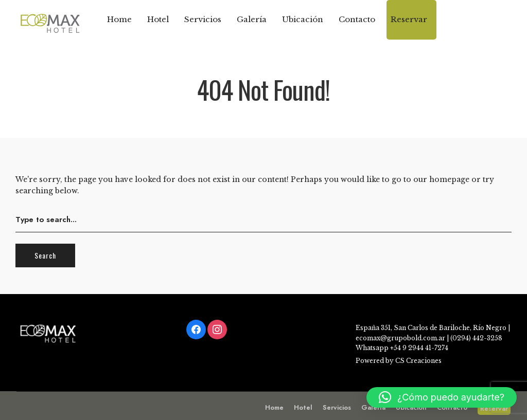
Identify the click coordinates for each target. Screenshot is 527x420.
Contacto (357, 19)
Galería (252, 19)
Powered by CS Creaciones (399, 361)
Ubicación (303, 19)
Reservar (409, 19)
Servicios (203, 19)
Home (119, 19)
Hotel (158, 19)
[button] (442, 397)
